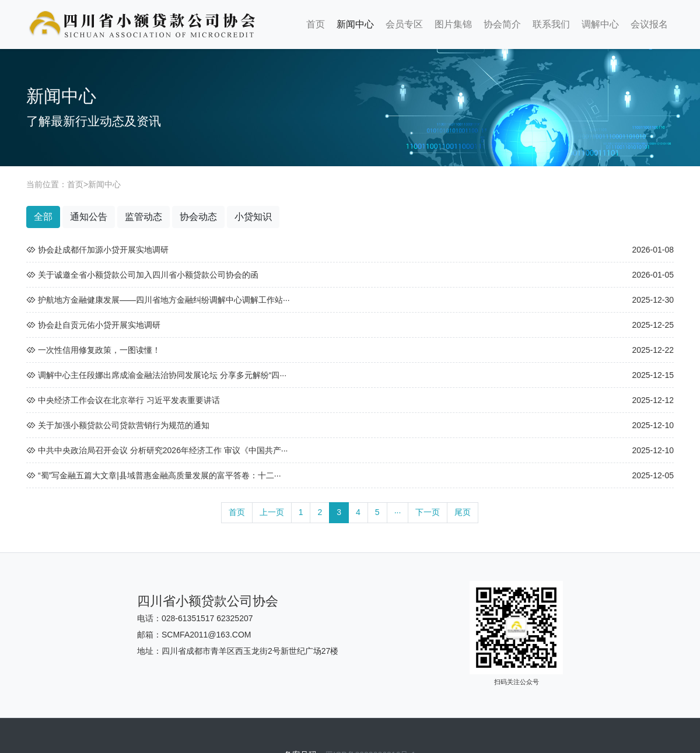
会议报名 (649, 24)
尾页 (463, 512)
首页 (316, 24)
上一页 (272, 512)
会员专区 (404, 24)
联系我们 (551, 24)
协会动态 (198, 217)
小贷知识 (253, 217)
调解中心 (600, 24)
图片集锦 (453, 24)
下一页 (428, 512)
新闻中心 (355, 24)
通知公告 (89, 217)
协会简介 (502, 24)
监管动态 (143, 217)
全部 (43, 217)
